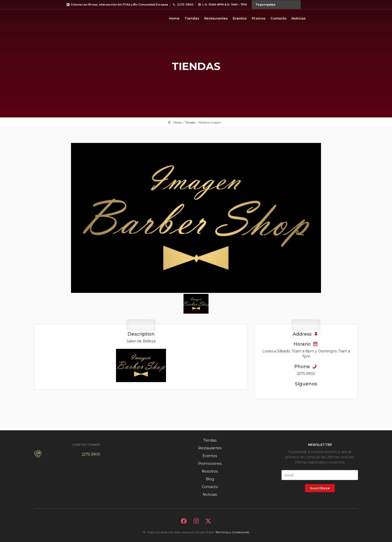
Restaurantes (216, 18)
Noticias (299, 18)
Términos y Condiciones (232, 532)
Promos (259, 18)
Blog (210, 479)
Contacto (278, 18)
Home (174, 18)
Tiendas (192, 18)
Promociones (210, 464)
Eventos (240, 18)
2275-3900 (91, 454)
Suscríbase (320, 488)
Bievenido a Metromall (54, 17)
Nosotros (210, 471)
